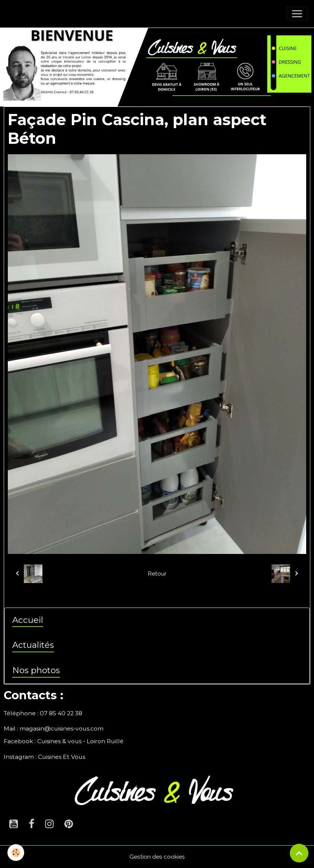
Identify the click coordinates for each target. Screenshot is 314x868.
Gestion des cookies (157, 857)
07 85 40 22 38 (61, 713)
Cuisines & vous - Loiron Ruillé (80, 741)
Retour (157, 574)
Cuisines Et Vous (62, 757)
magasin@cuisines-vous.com (62, 728)
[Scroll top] (299, 853)
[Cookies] (16, 853)
